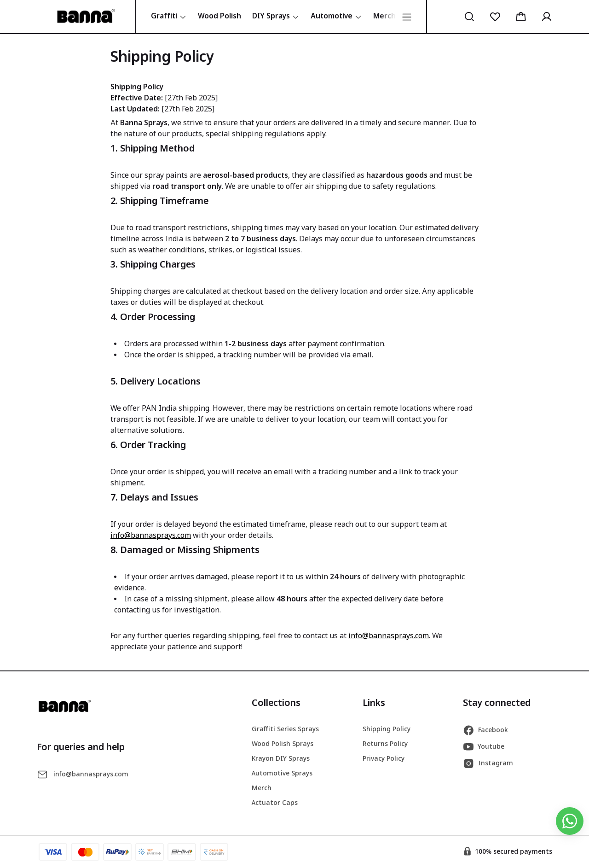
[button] (469, 17)
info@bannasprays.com (151, 536)
